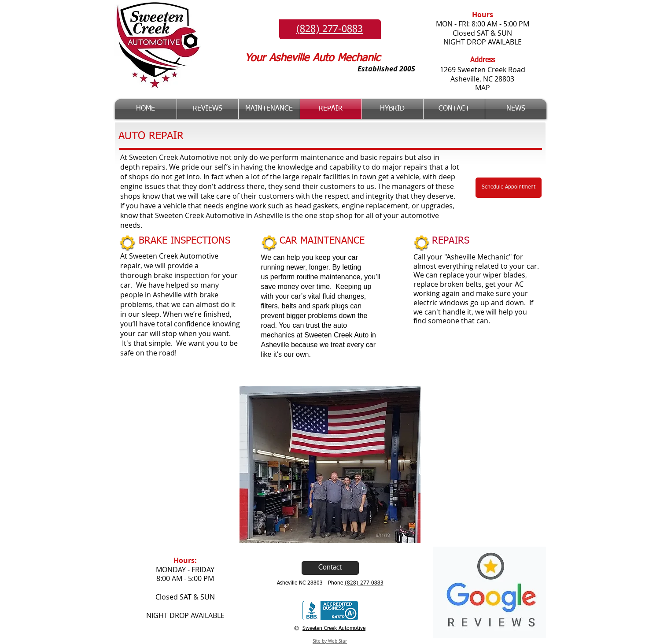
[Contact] (330, 568)
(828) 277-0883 (364, 583)
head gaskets (316, 206)
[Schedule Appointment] (509, 188)
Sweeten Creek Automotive (334, 629)
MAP (483, 88)
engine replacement (375, 206)
